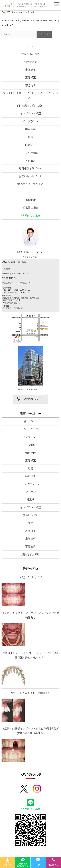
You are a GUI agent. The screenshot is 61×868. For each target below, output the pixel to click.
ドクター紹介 (30, 153)
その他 (31, 445)
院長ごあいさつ (31, 54)
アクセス (30, 161)
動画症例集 (31, 62)
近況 (30, 468)
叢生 (30, 523)
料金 (30, 137)
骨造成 (31, 500)
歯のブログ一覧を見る (30, 184)
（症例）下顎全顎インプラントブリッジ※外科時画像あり (30, 615)
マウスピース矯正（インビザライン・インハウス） (31, 96)
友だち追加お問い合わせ (23, 862)
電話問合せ (53, 862)
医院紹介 (30, 145)
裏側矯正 (30, 78)
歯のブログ (31, 421)
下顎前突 (30, 547)
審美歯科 (30, 129)
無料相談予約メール (31, 168)
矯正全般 (30, 453)
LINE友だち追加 (31, 216)
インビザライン (31, 429)
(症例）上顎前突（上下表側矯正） (31, 693)
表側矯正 (30, 70)
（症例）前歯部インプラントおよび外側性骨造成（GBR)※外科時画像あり (30, 731)
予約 (38, 862)
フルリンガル (30, 515)
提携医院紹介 (30, 208)
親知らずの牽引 (31, 555)
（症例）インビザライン (31, 577)
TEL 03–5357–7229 (10, 278)
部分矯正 (30, 85)
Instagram (30, 200)
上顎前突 (30, 539)
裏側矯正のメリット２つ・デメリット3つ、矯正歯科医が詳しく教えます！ (30, 655)
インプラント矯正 (30, 114)
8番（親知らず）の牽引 (30, 106)
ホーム (31, 46)
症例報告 (30, 476)
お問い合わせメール (31, 176)
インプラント (30, 121)
